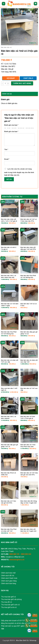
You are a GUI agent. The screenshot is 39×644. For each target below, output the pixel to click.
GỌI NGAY (11, 78)
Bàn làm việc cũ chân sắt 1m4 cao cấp (10, 361)
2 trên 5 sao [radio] (8, 128)
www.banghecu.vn (17, 560)
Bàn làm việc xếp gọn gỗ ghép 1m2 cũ (10, 446)
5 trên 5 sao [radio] (29, 128)
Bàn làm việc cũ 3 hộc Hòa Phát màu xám (28, 446)
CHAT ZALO (28, 78)
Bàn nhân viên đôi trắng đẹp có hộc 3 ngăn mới (29, 502)
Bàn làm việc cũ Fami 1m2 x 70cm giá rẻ (28, 417)
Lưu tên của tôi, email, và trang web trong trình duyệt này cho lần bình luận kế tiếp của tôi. (19, 172)
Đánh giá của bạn (11, 125)
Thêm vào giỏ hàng (22, 83)
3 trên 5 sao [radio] (14, 128)
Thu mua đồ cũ (6, 602)
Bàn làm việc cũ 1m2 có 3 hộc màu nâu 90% (29, 220)
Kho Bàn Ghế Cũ (22, 640)
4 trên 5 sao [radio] (21, 128)
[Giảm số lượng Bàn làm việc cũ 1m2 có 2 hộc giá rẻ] (2, 83)
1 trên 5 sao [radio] (5, 128)
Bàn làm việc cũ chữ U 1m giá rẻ (9, 248)
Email (7, 159)
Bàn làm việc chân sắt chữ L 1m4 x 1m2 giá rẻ (9, 220)
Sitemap (33, 640)
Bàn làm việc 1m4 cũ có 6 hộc (29, 305)
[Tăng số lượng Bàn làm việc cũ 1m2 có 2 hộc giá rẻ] (8, 83)
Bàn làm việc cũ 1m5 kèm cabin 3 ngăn (10, 305)
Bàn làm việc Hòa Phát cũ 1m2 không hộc (28, 276)
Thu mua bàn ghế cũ (8, 597)
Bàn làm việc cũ (6, 47)
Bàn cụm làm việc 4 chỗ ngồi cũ (9, 389)
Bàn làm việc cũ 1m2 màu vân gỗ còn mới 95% (29, 474)
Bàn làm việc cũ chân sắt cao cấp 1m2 (29, 361)
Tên (6, 149)
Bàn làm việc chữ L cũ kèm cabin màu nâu (9, 276)
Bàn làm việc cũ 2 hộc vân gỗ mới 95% (9, 502)
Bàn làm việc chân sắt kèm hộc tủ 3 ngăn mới (28, 530)
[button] (4, 4)
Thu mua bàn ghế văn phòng (11, 599)
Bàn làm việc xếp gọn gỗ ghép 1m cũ (29, 333)
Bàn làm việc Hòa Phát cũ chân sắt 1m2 (9, 530)
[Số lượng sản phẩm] (5, 83)
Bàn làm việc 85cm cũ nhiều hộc (8, 474)
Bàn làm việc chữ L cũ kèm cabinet (9, 417)
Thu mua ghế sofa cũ (9, 607)
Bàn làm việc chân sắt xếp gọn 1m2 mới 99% (28, 248)
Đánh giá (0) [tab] (7, 94)
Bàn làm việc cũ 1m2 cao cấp (29, 389)
